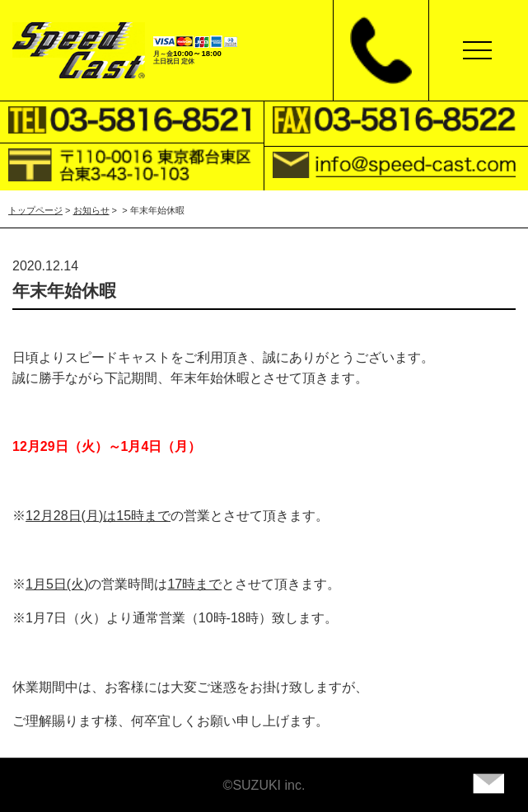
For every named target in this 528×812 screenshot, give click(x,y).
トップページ (35, 210)
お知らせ (91, 210)
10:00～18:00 (197, 53)
